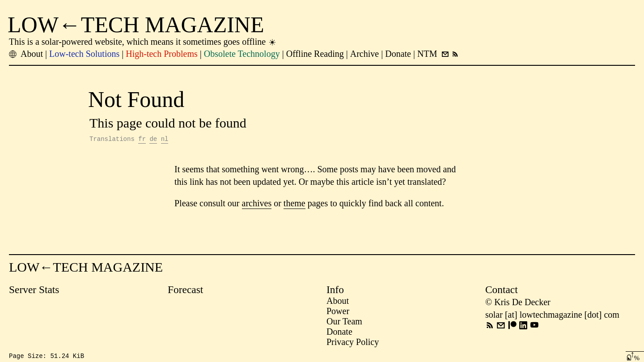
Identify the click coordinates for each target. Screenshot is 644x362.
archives (257, 204)
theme (294, 204)
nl (165, 140)
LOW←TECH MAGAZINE (136, 25)
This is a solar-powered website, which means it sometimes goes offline (143, 42)
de (153, 140)
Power (338, 312)
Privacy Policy (353, 343)
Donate (339, 333)
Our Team (344, 323)
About (338, 302)
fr (142, 140)
